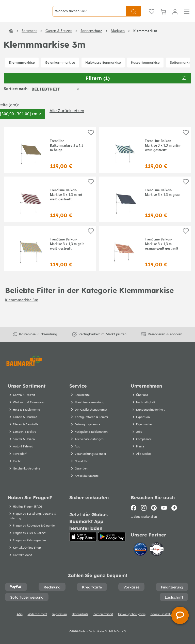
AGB (20, 614)
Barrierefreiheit (103, 614)
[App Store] (83, 537)
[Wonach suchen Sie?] (89, 15)
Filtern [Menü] (136, 86)
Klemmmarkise (22, 70)
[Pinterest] (154, 508)
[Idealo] (141, 550)
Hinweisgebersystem (132, 614)
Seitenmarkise (181, 70)
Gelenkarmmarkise (60, 70)
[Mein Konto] (175, 15)
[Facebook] (135, 508)
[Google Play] (112, 537)
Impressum (60, 614)
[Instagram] (144, 508)
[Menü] (187, 15)
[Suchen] (134, 15)
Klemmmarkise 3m (22, 308)
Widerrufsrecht (37, 614)
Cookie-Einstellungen (165, 614)
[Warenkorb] (163, 15)
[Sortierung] (55, 97)
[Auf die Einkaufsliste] (91, 141)
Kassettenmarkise (145, 70)
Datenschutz (80, 614)
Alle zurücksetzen (67, 118)
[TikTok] (174, 508)
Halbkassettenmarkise (103, 70)
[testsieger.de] (157, 550)
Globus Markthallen (145, 518)
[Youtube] (164, 508)
